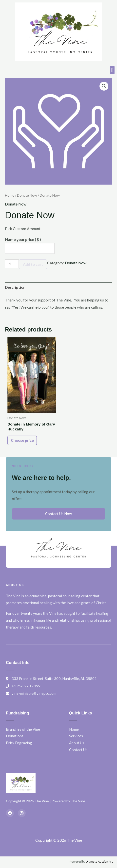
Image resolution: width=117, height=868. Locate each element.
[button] (112, 70)
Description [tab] (15, 287)
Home (10, 195)
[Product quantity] (12, 264)
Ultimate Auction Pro (99, 861)
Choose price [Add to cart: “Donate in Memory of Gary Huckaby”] (22, 440)
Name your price (23, 239)
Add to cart (33, 264)
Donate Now (27, 195)
